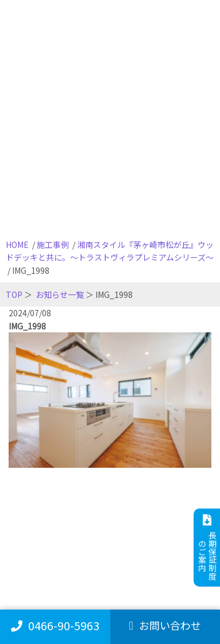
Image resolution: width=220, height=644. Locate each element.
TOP (14, 294)
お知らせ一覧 (60, 294)
